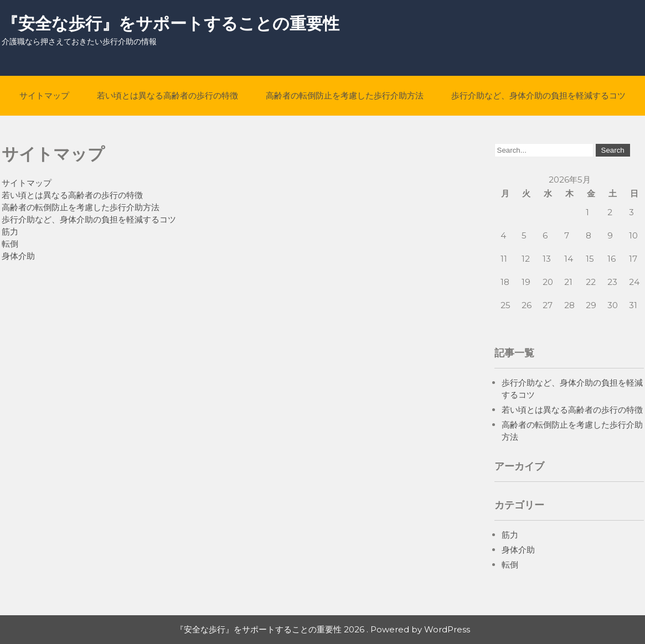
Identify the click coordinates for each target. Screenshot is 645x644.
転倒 (10, 244)
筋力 (10, 232)
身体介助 (18, 256)
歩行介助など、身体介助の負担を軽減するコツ (538, 95)
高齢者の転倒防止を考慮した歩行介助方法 (345, 95)
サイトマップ (44, 95)
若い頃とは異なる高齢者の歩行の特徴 (167, 95)
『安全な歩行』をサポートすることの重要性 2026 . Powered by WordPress (323, 629)
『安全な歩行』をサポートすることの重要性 (171, 24)
